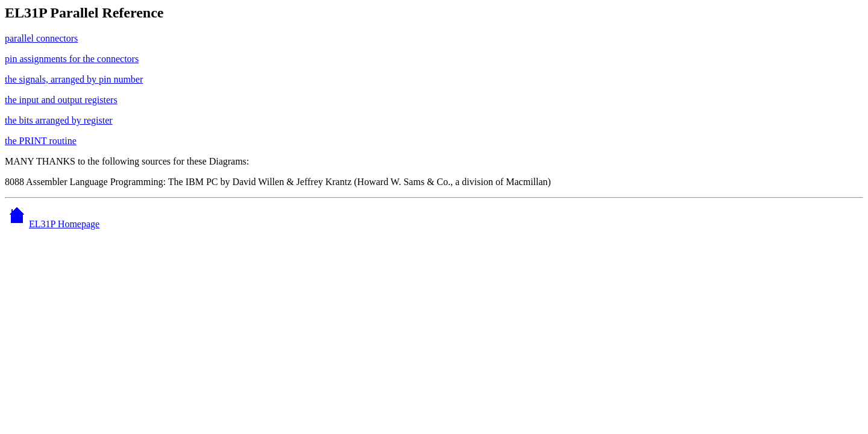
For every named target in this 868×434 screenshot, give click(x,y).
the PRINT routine (41, 141)
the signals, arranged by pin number (74, 79)
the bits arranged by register (59, 120)
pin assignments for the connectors (72, 59)
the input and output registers (61, 100)
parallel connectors (41, 38)
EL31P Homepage (52, 224)
